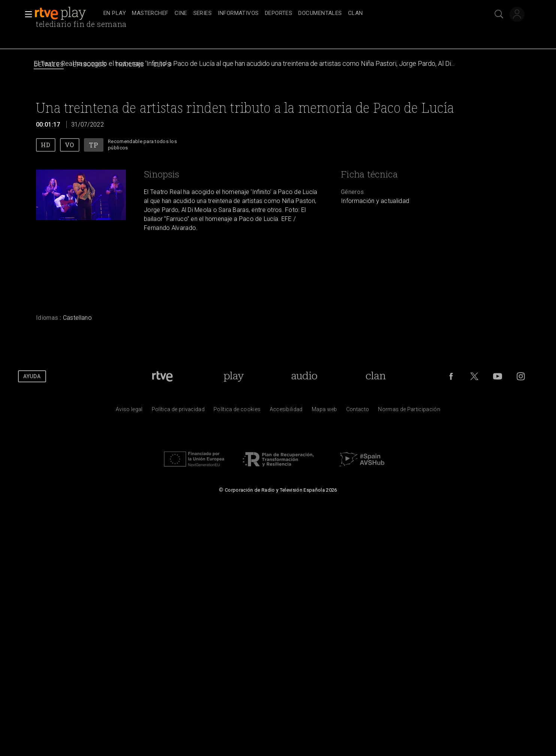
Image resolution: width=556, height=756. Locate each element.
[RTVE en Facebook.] (451, 376)
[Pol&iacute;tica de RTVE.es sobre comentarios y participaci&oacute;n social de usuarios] (409, 411)
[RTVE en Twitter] (474, 376)
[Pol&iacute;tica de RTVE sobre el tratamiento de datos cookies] (237, 411)
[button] (26, 14)
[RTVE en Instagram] (521, 376)
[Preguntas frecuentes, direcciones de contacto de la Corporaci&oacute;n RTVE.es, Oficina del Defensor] (358, 411)
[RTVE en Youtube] (498, 376)
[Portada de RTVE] (162, 376)
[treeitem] (115, 14)
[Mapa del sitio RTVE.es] (324, 411)
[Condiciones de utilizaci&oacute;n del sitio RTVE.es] (129, 411)
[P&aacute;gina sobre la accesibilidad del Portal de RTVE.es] (286, 411)
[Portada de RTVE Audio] (304, 376)
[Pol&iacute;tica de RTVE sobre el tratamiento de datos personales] (178, 411)
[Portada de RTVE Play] (234, 376)
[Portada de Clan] (376, 376)
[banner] (67, 13)
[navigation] (286, 13)
